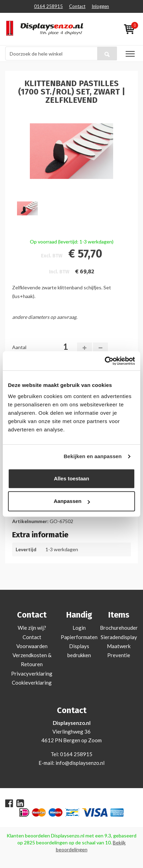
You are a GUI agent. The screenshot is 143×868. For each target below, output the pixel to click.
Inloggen (100, 6)
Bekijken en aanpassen (92, 456)
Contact (77, 6)
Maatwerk (119, 646)
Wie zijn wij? (32, 628)
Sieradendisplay (119, 637)
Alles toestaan (71, 478)
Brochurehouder (119, 628)
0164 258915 (48, 6)
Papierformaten (79, 637)
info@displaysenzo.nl (80, 763)
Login (79, 628)
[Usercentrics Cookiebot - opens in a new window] (105, 361)
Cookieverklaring (32, 683)
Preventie (119, 655)
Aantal (19, 347)
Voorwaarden (32, 646)
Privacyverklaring (32, 673)
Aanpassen (72, 501)
